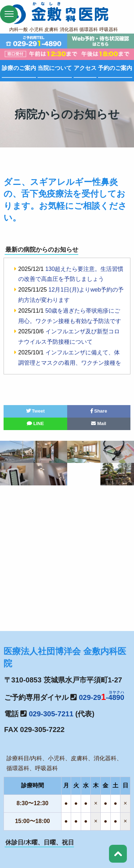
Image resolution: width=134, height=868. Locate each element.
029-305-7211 (51, 714)
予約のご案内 (115, 68)
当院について (55, 68)
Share (99, 411)
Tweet (36, 411)
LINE (35, 423)
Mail (99, 423)
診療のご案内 (19, 68)
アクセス (85, 68)
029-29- (102, 697)
